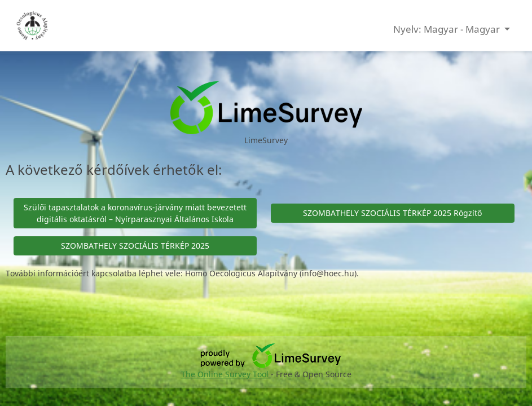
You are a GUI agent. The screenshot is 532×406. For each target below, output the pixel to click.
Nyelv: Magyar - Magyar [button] (448, 29)
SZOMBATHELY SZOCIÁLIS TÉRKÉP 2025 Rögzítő (392, 213)
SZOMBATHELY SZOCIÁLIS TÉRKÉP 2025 (135, 246)
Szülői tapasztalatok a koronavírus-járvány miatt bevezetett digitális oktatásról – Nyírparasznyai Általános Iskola (135, 213)
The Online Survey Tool (226, 374)
